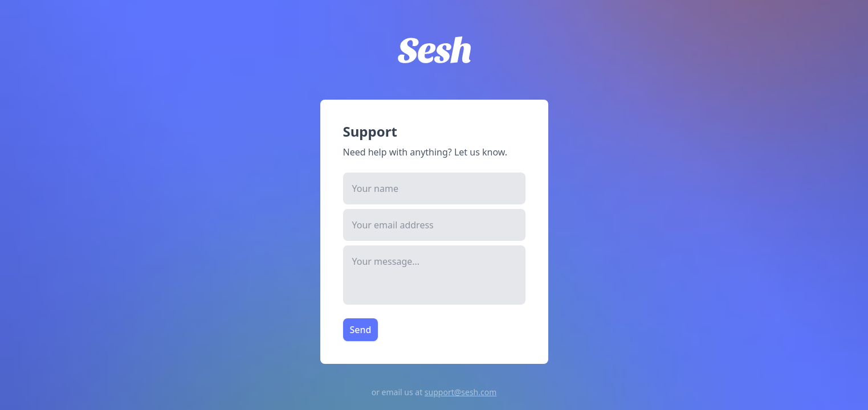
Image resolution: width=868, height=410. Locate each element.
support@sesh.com (461, 392)
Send (361, 330)
